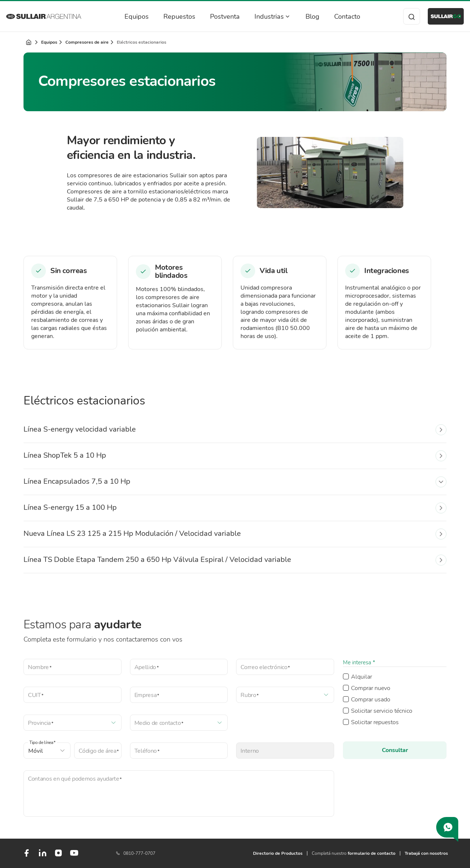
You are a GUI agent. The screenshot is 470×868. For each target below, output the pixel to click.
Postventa (220, 17)
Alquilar (361, 677)
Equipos (132, 17)
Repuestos (175, 17)
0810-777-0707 (136, 853)
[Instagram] (58, 856)
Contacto (342, 17)
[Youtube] (74, 856)
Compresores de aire (87, 42)
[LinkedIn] (43, 856)
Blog (308, 17)
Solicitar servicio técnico (382, 711)
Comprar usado (371, 700)
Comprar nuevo (371, 688)
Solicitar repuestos (375, 722)
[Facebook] (26, 856)
